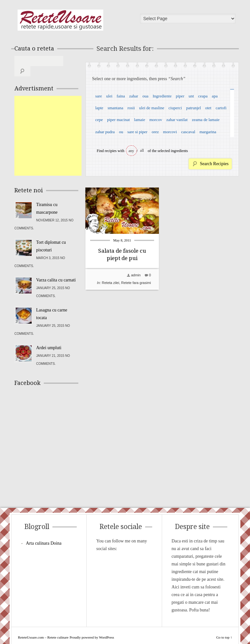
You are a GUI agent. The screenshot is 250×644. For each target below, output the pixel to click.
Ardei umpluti (49, 337)
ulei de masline (152, 108)
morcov (156, 120)
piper (180, 96)
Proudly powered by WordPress (92, 627)
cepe (99, 120)
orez (155, 132)
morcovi (170, 132)
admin (136, 275)
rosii (131, 108)
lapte (99, 108)
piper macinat (118, 120)
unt (191, 96)
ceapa (203, 96)
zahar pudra (105, 132)
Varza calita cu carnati (56, 270)
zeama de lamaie (206, 120)
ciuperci (175, 108)
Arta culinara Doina (44, 533)
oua (145, 96)
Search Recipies (214, 164)
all (142, 150)
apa (215, 96)
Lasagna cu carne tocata (52, 304)
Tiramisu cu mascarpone (47, 198)
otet (208, 108)
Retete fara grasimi (136, 283)
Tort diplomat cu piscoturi (51, 236)
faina (121, 96)
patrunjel (193, 108)
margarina (208, 132)
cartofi (221, 108)
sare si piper (137, 132)
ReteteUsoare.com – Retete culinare (60, 20)
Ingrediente (162, 96)
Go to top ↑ (224, 627)
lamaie (140, 120)
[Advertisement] (62, 126)
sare (99, 96)
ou (121, 132)
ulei (109, 96)
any (131, 151)
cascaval (188, 132)
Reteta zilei (111, 283)
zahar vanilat (177, 120)
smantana (115, 108)
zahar (134, 96)
